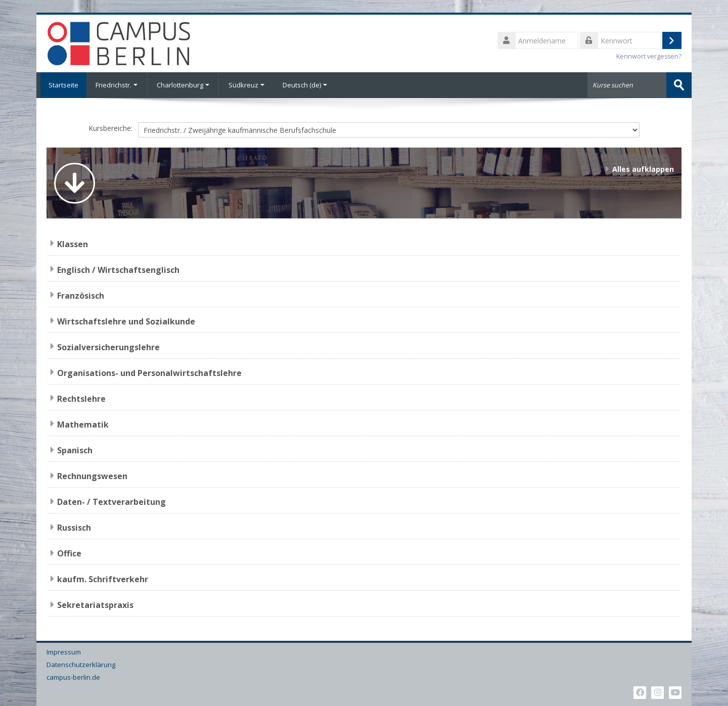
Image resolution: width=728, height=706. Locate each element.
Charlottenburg (183, 85)
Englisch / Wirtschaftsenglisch (118, 269)
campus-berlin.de (73, 677)
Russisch (74, 527)
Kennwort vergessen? (649, 56)
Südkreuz (246, 85)
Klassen (73, 244)
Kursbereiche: (110, 128)
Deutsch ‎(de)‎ (305, 85)
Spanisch (75, 450)
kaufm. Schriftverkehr (103, 579)
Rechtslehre (81, 398)
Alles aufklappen (643, 169)
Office (69, 553)
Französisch (81, 295)
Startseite (61, 85)
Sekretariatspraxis (95, 604)
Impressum (64, 652)
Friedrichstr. (117, 85)
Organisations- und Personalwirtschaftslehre (149, 372)
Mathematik (83, 424)
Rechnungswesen (92, 476)
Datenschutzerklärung (81, 664)
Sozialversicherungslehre (108, 347)
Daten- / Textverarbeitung (111, 501)
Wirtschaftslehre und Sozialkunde (126, 321)
